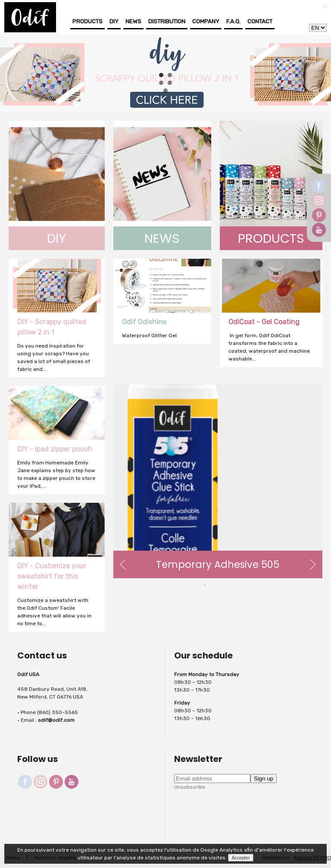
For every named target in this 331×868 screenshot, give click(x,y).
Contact (260, 21)
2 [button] (213, 585)
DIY (114, 21)
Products (87, 21)
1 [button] (205, 585)
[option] (218, 481)
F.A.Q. (233, 21)
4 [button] (231, 585)
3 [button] (222, 585)
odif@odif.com (56, 720)
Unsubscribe (190, 787)
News (133, 21)
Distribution (167, 21)
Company (206, 21)
